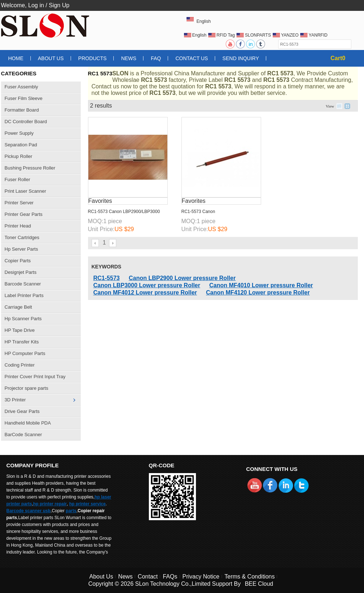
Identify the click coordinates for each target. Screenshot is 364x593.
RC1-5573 (107, 278)
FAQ (156, 58)
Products (93, 58)
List (339, 106)
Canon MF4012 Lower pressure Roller (145, 293)
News (129, 58)
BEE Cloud (259, 584)
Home (16, 58)
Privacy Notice (201, 577)
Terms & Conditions (250, 577)
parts (71, 511)
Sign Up (59, 5)
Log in (36, 5)
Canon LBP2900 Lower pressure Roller (182, 278)
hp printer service (87, 504)
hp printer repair (50, 504)
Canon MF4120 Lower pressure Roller (258, 293)
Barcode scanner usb (29, 511)
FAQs (170, 577)
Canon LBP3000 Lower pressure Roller (147, 285)
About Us (51, 58)
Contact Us (192, 58)
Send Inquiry (241, 58)
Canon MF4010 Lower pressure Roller (261, 285)
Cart (338, 58)
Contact (148, 577)
